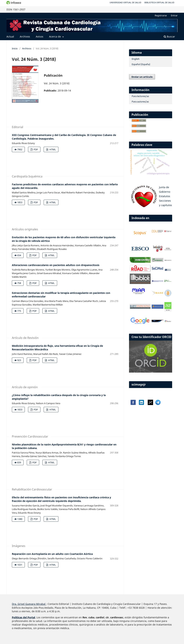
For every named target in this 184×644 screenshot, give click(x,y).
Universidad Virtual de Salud (125, 2)
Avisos (40, 37)
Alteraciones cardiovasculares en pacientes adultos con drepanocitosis (56, 265)
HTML (52, 149)
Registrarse (161, 15)
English (136, 59)
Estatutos (165, 196)
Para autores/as (140, 102)
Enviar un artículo (142, 77)
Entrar (174, 15)
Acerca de (55, 37)
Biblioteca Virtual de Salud (159, 2)
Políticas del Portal (23, 617)
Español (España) (141, 64)
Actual (10, 37)
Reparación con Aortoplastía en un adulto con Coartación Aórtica (52, 554)
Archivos (25, 37)
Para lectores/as (140, 96)
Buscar (169, 37)
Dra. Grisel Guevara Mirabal (29, 604)
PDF (35, 149)
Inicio (15, 48)
